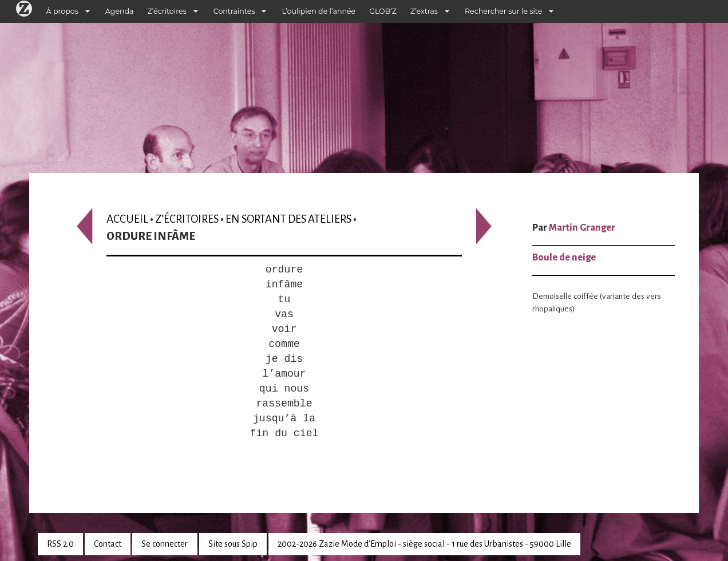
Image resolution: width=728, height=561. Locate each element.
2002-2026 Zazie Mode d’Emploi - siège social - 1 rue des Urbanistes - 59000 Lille (424, 544)
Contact (108, 544)
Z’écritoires (167, 11)
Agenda (120, 11)
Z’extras (424, 11)
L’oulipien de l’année (318, 11)
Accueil (127, 219)
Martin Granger (582, 228)
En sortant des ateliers (288, 219)
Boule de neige (564, 258)
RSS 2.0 (60, 544)
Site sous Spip (233, 544)
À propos (62, 11)
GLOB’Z (383, 11)
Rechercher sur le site (503, 11)
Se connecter (165, 544)
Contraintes (234, 11)
